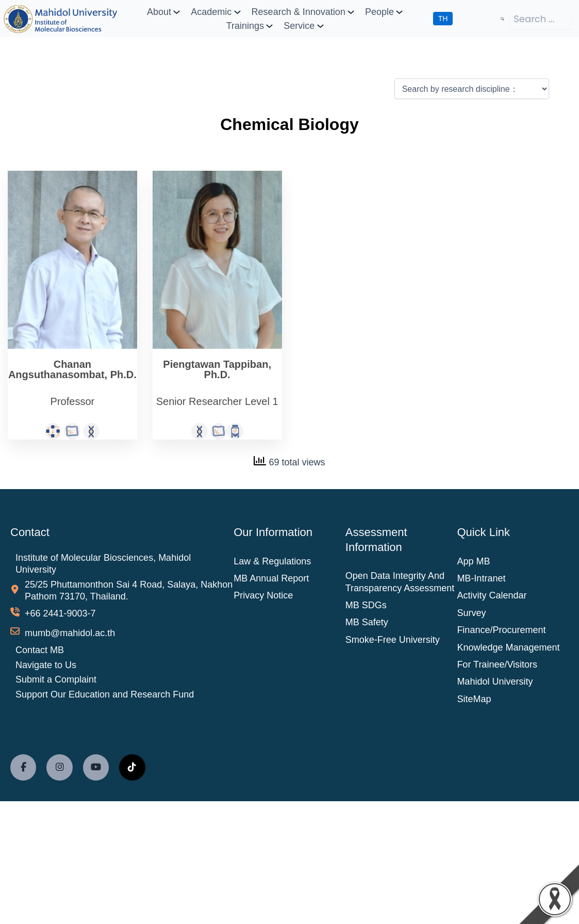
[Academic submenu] (237, 12)
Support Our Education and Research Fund (105, 694)
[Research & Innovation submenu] (351, 12)
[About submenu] (177, 12)
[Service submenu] (320, 26)
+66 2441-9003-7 (60, 613)
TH (443, 19)
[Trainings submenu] (269, 26)
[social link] (23, 767)
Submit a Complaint (56, 679)
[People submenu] (399, 12)
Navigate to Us (46, 664)
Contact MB (40, 650)
